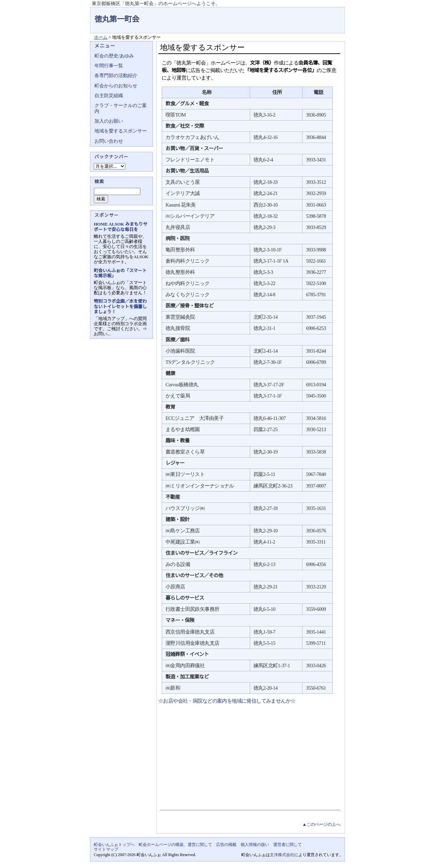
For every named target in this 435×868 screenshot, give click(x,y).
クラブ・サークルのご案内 (121, 108)
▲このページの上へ (321, 824)
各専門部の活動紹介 (116, 76)
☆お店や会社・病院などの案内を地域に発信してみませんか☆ (227, 701)
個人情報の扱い (255, 845)
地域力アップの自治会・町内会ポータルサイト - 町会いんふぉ (319, 15)
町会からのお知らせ (116, 86)
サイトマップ (106, 849)
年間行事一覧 (109, 66)
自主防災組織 (109, 96)
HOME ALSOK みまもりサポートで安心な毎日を (120, 227)
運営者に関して (288, 845)
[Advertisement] (249, 756)
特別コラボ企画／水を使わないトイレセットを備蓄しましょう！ (120, 306)
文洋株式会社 (282, 855)
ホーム (101, 37)
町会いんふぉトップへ (114, 845)
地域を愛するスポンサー (121, 131)
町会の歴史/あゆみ (114, 56)
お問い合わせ (109, 141)
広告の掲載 (226, 845)
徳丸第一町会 (117, 19)
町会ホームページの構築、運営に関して (175, 845)
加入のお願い (109, 121)
